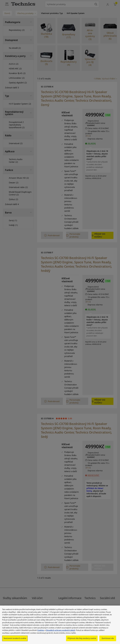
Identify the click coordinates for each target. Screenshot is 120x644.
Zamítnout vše (108, 638)
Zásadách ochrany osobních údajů (60, 630)
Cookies (41, 630)
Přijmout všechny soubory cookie (82, 638)
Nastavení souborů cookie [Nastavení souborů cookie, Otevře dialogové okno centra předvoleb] (15, 638)
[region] (60, 625)
